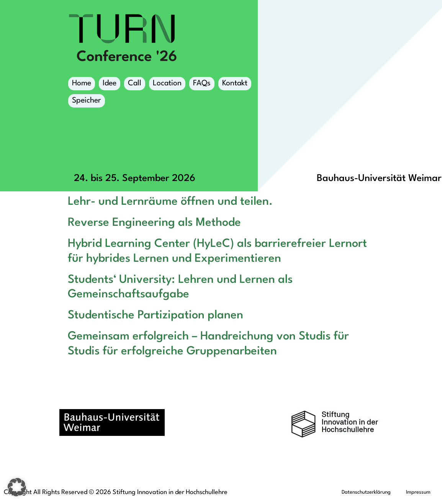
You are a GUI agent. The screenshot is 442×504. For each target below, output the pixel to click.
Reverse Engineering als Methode (154, 223)
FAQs (202, 83)
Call (135, 83)
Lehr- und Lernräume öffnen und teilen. (170, 202)
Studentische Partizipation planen (156, 315)
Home (82, 83)
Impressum (418, 492)
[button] (17, 487)
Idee (110, 83)
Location (167, 85)
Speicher (87, 102)
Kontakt (235, 83)
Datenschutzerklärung (366, 492)
